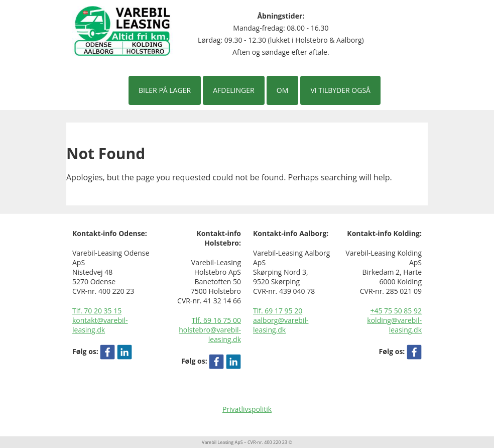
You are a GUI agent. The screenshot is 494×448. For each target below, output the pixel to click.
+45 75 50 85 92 (396, 311)
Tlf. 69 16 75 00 (216, 320)
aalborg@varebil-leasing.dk (281, 325)
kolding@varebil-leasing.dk (394, 325)
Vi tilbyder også (340, 90)
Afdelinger (233, 90)
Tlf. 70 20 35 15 (97, 311)
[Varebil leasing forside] (122, 30)
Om (282, 90)
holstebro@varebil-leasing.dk (210, 334)
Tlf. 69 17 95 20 (278, 311)
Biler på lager (165, 90)
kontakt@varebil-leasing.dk (100, 325)
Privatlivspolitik (247, 409)
